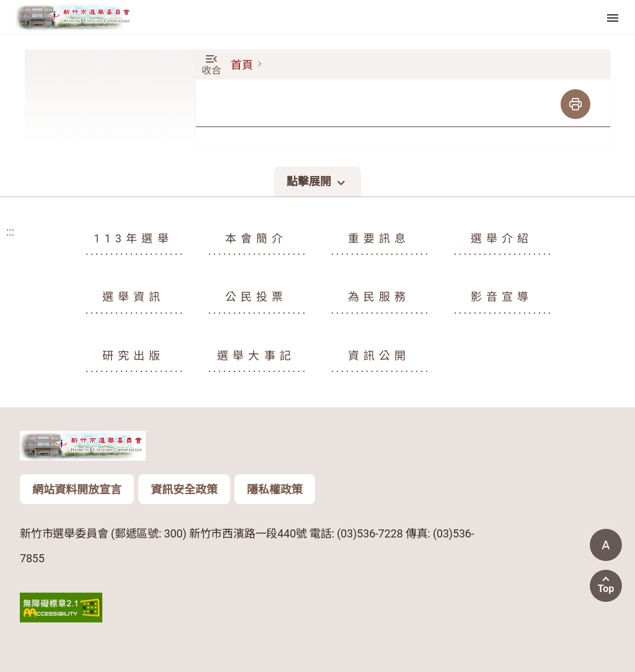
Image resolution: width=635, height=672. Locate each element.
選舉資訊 (134, 297)
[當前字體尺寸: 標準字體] (606, 545)
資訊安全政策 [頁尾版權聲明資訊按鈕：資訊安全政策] (184, 489)
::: (4, 58)
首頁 (242, 65)
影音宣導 (502, 297)
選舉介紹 (502, 238)
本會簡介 (256, 238)
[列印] (575, 104)
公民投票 (256, 297)
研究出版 (134, 356)
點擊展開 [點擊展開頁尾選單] (317, 182)
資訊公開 (379, 356)
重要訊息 (379, 238)
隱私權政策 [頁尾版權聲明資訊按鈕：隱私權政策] (275, 489)
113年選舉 (133, 238)
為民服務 (379, 297)
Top (606, 589)
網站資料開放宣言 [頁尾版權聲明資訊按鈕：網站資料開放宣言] (77, 489)
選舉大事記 (256, 356)
